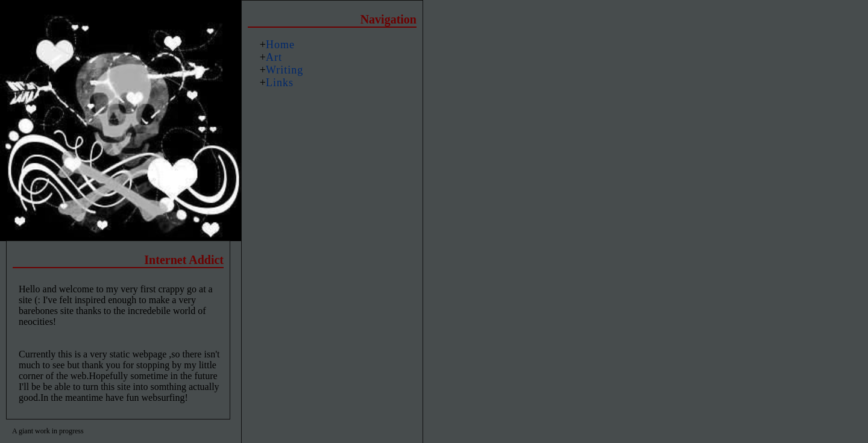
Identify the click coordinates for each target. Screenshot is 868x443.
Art (274, 57)
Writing (285, 70)
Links (280, 83)
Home (280, 45)
